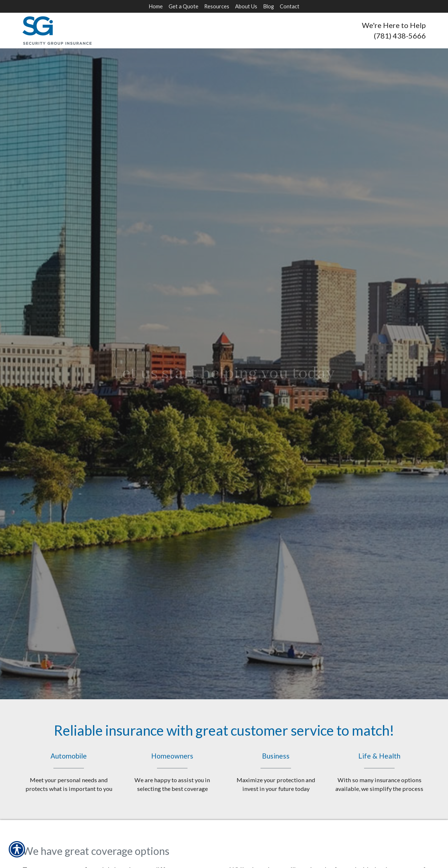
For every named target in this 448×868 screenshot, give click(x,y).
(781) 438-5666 (400, 36)
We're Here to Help (394, 25)
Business (276, 772)
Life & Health (380, 772)
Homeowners (172, 772)
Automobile (69, 772)
